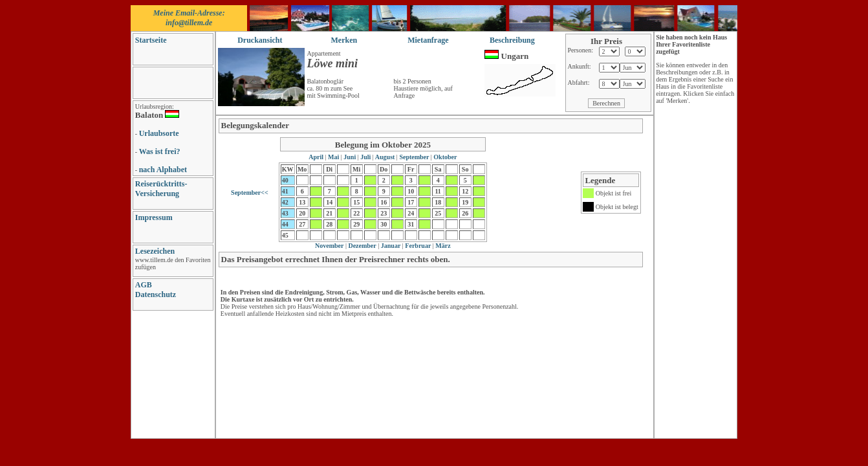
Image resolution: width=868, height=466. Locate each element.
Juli (366, 157)
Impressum (154, 217)
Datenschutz (156, 294)
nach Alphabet (163, 170)
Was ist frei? (160, 151)
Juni (350, 157)
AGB (144, 285)
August (385, 157)
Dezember (362, 246)
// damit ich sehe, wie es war (609, 68)
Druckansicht (260, 40)
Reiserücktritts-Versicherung (161, 189)
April (317, 157)
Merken (344, 40)
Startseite (151, 40)
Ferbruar (418, 246)
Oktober (445, 157)
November (329, 246)
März (442, 246)
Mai (334, 157)
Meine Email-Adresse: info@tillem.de (189, 18)
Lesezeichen (155, 251)
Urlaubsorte (159, 133)
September (414, 157)
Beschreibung (512, 40)
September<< (250, 193)
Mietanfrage (428, 40)
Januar (390, 246)
